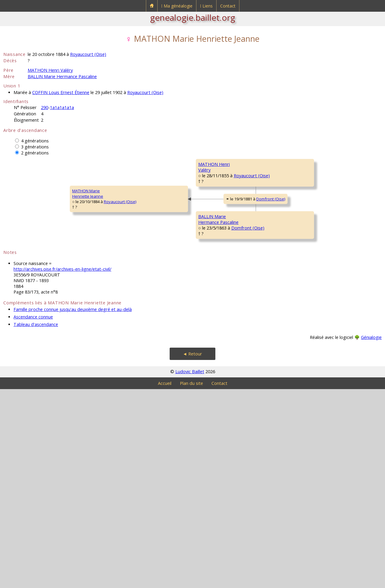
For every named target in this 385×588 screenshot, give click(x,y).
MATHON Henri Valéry (50, 70)
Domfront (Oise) (160, 300)
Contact (228, 6)
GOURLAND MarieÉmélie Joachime (310, 275)
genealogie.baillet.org (193, 17)
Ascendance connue (33, 516)
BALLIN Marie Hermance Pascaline (62, 76)
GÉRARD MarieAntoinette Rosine (214, 257)
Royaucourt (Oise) (88, 54)
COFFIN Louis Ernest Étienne (61, 92)
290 (45, 107)
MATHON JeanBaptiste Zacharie (310, 167)
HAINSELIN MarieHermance (213, 401)
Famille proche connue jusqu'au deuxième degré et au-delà (73, 508)
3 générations (35, 147)
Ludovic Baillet (190, 570)
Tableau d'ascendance (36, 523)
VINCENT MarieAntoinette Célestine (312, 203)
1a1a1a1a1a (62, 107)
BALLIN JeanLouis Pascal (209, 329)
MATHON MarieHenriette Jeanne (23, 293)
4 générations (35, 141)
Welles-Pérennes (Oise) (345, 211)
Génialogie (371, 536)
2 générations (35, 153)
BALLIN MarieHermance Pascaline (122, 365)
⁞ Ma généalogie (177, 6)
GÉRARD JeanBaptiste (306, 239)
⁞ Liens (206, 6)
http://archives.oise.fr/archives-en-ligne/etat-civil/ (62, 468)
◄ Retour (192, 553)
